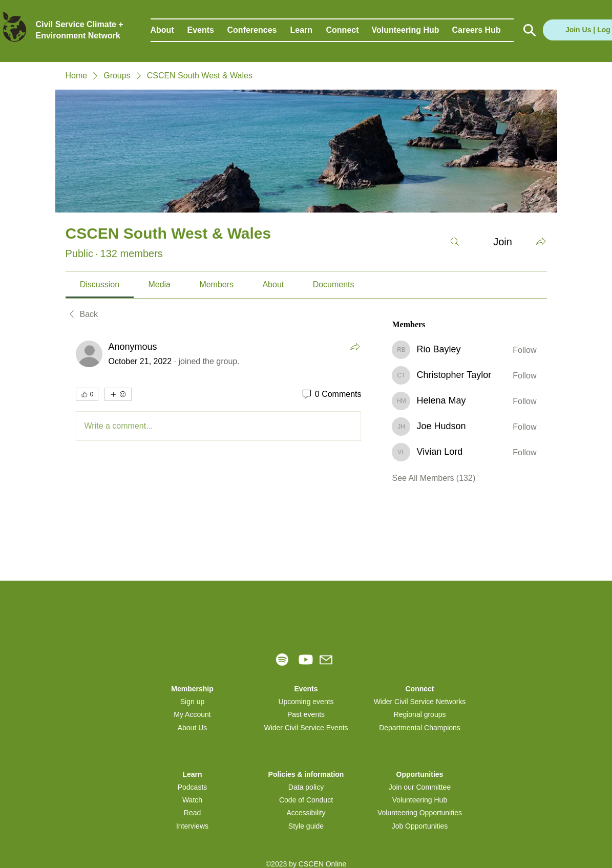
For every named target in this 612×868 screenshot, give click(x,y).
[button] (169, 30)
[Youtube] (306, 660)
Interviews (192, 826)
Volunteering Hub (420, 800)
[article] (219, 393)
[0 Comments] (331, 394)
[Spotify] (282, 660)
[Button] (529, 30)
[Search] (455, 242)
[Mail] (326, 660)
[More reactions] (118, 394)
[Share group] (541, 241)
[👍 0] (87, 394)
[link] (100, 284)
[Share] (355, 347)
